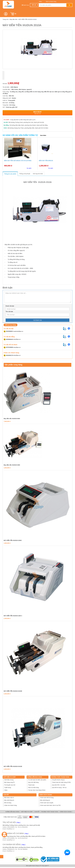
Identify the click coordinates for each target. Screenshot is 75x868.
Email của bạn (10, 306)
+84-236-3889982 (23, 849)
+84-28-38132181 (23, 838)
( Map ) (18, 822)
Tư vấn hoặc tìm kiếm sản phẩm (37, 780)
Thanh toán (31, 785)
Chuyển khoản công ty (58, 780)
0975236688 (11, 838)
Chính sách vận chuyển (47, 803)
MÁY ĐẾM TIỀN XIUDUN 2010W (13, 691)
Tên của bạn (9, 311)
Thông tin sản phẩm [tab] (10, 174)
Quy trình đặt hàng (33, 782)
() (13, 14)
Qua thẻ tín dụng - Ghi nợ (59, 787)
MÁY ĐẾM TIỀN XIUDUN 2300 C (13, 616)
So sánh (29, 168)
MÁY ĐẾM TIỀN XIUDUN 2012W (13, 766)
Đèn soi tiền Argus (46, 161)
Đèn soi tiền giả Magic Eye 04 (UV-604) (18, 161)
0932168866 (11, 827)
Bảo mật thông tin (9, 800)
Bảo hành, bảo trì (9, 798)
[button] (6, 14)
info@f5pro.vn (17, 339)
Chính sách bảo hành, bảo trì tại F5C (50, 805)
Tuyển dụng (8, 787)
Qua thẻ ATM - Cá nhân (59, 785)
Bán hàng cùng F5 (9, 782)
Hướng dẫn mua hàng (35, 777)
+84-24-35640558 (23, 827)
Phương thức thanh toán (60, 777)
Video (40, 2)
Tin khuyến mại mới (10, 785)
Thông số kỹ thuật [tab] (25, 174)
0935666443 (11, 849)
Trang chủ (5, 19)
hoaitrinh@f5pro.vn (18, 331)
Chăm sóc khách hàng (11, 805)
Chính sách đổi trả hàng (47, 798)
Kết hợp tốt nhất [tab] (38, 174)
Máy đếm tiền (14, 19)
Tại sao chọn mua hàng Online (37, 790)
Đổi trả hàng (8, 803)
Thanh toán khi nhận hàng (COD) (61, 782)
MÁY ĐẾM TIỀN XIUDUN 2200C (13, 540)
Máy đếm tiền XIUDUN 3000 (12, 465)
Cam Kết (6, 795)
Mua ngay (37, 113)
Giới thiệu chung (9, 780)
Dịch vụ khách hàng (51, 2)
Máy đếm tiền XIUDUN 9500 (12, 419)
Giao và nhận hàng (34, 787)
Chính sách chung (45, 795)
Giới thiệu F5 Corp (9, 777)
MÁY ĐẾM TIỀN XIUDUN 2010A (28, 19)
